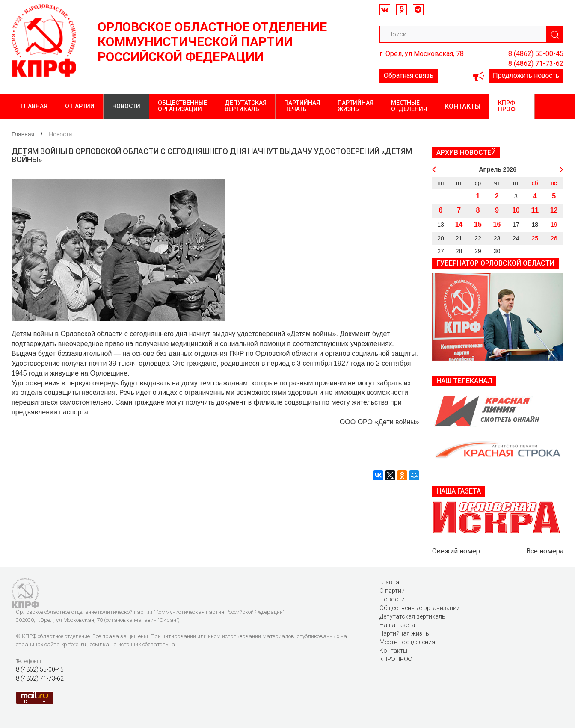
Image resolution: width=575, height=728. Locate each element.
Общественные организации (182, 106)
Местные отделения (409, 106)
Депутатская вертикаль (246, 106)
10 (516, 210)
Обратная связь (409, 75)
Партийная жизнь (356, 106)
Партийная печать (302, 106)
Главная (34, 106)
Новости (126, 106)
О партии (80, 106)
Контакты (462, 106)
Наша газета (397, 625)
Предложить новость (526, 75)
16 (497, 224)
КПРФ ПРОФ (507, 106)
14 (459, 224)
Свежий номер (456, 551)
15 (478, 224)
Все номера (545, 551)
